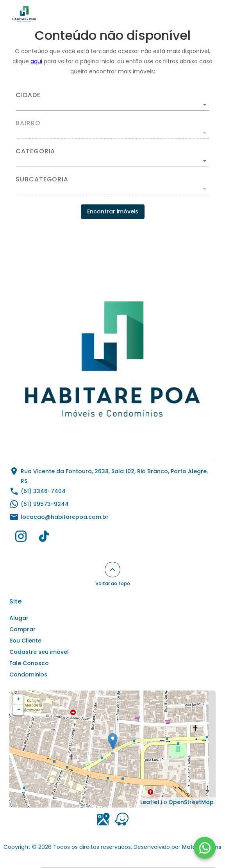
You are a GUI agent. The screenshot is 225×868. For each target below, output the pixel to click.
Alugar (19, 618)
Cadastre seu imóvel (39, 652)
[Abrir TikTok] (44, 538)
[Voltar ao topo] (112, 570)
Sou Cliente (25, 641)
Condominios (28, 675)
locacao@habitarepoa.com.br (65, 517)
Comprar (22, 629)
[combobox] (112, 101)
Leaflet (150, 802)
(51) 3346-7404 (43, 491)
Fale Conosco (29, 663)
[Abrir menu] (202, 14)
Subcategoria (42, 179)
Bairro (28, 123)
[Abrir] (205, 105)
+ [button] (19, 699)
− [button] (19, 710)
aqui (36, 61)
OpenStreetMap (191, 802)
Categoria (35, 151)
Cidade (28, 95)
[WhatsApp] (205, 848)
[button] (112, 161)
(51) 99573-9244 (45, 504)
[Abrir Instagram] (21, 538)
